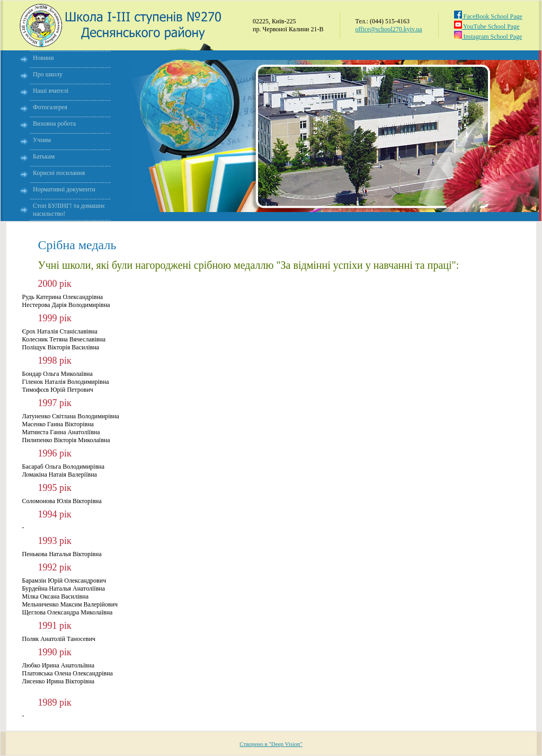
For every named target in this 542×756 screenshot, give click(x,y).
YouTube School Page (487, 27)
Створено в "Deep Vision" (271, 744)
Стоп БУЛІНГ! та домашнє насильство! (69, 210)
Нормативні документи (64, 189)
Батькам (44, 156)
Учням (42, 140)
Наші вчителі (51, 91)
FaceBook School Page (488, 16)
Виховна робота (54, 124)
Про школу (48, 74)
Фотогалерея (50, 107)
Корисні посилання (59, 173)
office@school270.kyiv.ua (389, 29)
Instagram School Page (488, 37)
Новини (43, 58)
